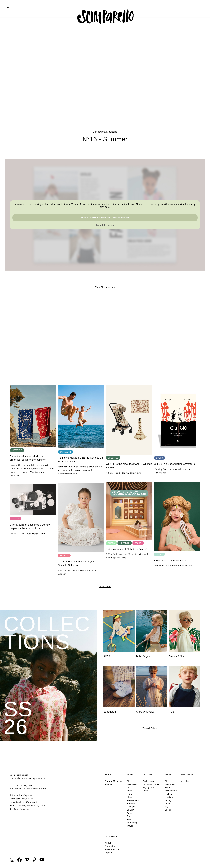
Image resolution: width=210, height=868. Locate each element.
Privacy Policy (112, 849)
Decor (130, 813)
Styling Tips (148, 788)
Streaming (132, 823)
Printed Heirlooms (105, 99)
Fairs (129, 794)
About (108, 843)
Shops (130, 791)
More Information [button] (105, 225)
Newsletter (110, 846)
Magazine (111, 775)
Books (130, 819)
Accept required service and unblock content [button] (105, 218)
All (128, 781)
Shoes (130, 797)
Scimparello (113, 836)
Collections (148, 781)
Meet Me (185, 781)
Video (146, 791)
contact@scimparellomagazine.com (28, 778)
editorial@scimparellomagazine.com (28, 788)
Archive (109, 784)
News (130, 775)
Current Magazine (114, 781)
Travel (130, 826)
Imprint (108, 852)
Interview (187, 775)
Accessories (133, 800)
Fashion (131, 803)
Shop (168, 775)
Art (128, 788)
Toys (129, 816)
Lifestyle (131, 807)
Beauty (130, 810)
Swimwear (132, 784)
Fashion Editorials (152, 784)
